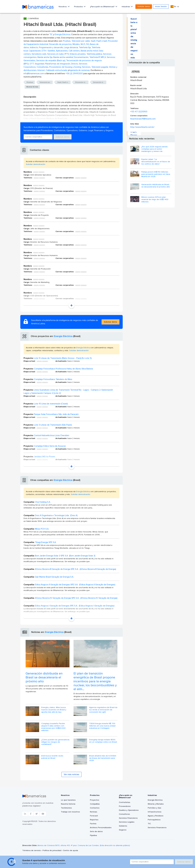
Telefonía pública (94, 54)
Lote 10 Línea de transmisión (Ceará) (51, 404)
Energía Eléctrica (63, 34)
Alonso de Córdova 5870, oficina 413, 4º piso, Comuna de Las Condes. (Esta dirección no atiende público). (84, 845)
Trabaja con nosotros (70, 812)
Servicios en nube (55, 54)
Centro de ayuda (70, 851)
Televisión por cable (81, 41)
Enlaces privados (78, 54)
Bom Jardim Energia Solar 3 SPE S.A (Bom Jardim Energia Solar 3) (65, 556)
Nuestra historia (68, 804)
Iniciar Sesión (161, 7)
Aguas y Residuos (156, 816)
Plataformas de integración (58, 64)
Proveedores (125, 806)
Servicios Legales (127, 822)
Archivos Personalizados (101, 828)
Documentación (81, 57)
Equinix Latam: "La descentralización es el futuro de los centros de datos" (156, 162)
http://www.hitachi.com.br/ (142, 127)
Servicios (86, 67)
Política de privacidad (52, 851)
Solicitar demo (144, 7)
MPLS (103, 57)
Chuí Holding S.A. (43, 502)
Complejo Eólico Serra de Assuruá (50, 446)
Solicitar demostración (36, 164)
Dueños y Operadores (129, 810)
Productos (79, 7)
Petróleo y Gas (154, 808)
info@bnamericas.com (34, 73)
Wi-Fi (83, 44)
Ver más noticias (71, 774)
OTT (32, 64)
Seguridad (39, 64)
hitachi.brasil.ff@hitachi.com (143, 119)
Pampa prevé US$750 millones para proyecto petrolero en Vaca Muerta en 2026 (156, 174)
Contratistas (125, 802)
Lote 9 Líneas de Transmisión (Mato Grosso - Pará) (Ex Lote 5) (63, 358)
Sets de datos (96, 832)
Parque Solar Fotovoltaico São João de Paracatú (56, 414)
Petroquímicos (154, 820)
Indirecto (34, 47)
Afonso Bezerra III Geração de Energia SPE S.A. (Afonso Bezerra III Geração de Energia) (75, 569)
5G (88, 44)
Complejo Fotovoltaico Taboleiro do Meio (53, 379)
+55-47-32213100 (139, 112)
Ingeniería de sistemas (79, 70)
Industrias (126, 7)
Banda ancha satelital (63, 57)
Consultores (124, 814)
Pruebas (67, 41)
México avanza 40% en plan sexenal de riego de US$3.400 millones (155, 199)
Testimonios (66, 808)
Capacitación (35, 51)
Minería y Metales (156, 804)
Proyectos (95, 800)
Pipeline (93, 835)
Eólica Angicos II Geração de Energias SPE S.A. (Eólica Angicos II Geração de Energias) (75, 585)
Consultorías (43, 67)
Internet (41, 70)
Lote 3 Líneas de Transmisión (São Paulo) (53, 425)
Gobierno (123, 826)
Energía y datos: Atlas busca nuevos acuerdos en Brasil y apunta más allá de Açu (54, 710)
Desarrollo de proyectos (60, 44)
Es (174, 7)
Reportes (94, 820)
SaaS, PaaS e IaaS (99, 41)
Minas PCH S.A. (42, 529)
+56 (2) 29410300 (74, 73)
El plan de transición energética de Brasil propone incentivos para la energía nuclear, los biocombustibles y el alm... (95, 681)
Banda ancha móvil (89, 51)
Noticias (94, 812)
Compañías (95, 804)
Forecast (94, 816)
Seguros (123, 830)
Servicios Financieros (128, 818)
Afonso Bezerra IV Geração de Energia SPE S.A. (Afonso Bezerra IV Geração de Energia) (76, 598)
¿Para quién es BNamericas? (103, 7)
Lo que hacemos (68, 800)
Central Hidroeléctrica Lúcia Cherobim (52, 435)
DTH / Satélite (48, 51)
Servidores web (39, 54)
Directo (75, 64)
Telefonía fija (85, 47)
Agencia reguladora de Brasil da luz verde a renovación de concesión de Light (103, 710)
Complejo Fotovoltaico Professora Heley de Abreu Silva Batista (63, 369)
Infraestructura (155, 812)
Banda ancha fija (45, 57)
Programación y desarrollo (51, 47)
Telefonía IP (95, 57)
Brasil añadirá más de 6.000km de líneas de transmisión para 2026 (103, 758)
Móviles (76, 44)
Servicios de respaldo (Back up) (51, 60)
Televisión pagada (100, 67)
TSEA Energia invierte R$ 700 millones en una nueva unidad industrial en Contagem (102, 726)
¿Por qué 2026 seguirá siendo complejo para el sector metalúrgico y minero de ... (155, 149)
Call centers (74, 51)
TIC (51, 34)
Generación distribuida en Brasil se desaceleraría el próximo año (44, 677)
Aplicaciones (62, 51)
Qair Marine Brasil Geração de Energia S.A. (54, 577)
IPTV (67, 54)
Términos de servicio (32, 851)
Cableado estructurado (57, 70)
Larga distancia (71, 47)
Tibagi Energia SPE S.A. (46, 542)
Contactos (95, 808)
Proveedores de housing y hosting (65, 67)
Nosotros (63, 7)
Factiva (93, 824)
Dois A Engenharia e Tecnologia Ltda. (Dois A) (56, 515)
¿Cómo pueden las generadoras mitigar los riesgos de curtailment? (55, 742)
